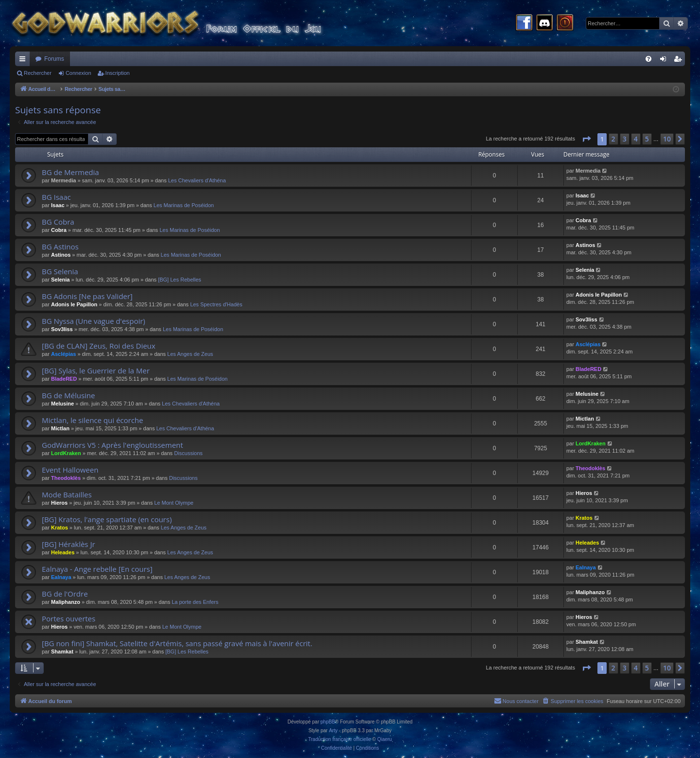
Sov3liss (62, 329)
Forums (54, 59)
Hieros (59, 503)
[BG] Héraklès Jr (69, 544)
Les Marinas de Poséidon (184, 205)
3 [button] (625, 139)
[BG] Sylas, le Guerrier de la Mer (96, 370)
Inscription (118, 73)
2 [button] (613, 139)
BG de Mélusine (68, 395)
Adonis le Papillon (74, 304)
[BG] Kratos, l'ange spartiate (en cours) (107, 519)
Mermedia (63, 180)
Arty (333, 731)
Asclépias (63, 354)
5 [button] (647, 139)
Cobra (59, 230)
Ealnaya (61, 577)
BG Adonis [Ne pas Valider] (87, 296)
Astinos (61, 255)
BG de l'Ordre (65, 594)
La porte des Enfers (195, 602)
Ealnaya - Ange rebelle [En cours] (97, 569)
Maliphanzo (66, 602)
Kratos (60, 528)
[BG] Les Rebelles (180, 280)
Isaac (58, 205)
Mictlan (60, 428)
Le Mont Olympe (174, 503)
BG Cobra (58, 222)
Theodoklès (66, 478)
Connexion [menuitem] (665, 61)
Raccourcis (24, 61)
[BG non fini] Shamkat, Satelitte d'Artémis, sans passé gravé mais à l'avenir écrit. (177, 643)
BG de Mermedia (70, 172)
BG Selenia (60, 271)
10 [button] (667, 139)
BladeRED (64, 379)
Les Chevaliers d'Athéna (197, 180)
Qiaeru (385, 739)
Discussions (188, 453)
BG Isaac (56, 197)
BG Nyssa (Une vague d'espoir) (94, 321)
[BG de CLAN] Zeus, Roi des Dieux (99, 346)
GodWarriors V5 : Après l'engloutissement (113, 445)
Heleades (63, 552)
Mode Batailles (67, 494)
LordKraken (66, 453)
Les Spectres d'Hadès (216, 304)
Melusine (62, 404)
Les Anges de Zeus (190, 354)
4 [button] (636, 139)
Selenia (61, 280)
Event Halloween (70, 470)
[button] (586, 139)
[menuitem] (648, 59)
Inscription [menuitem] (680, 61)
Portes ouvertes (69, 618)
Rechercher (38, 73)
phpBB (328, 722)
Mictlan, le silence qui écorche (93, 420)
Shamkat (62, 652)
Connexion (79, 73)
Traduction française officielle (340, 739)
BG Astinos (60, 247)
